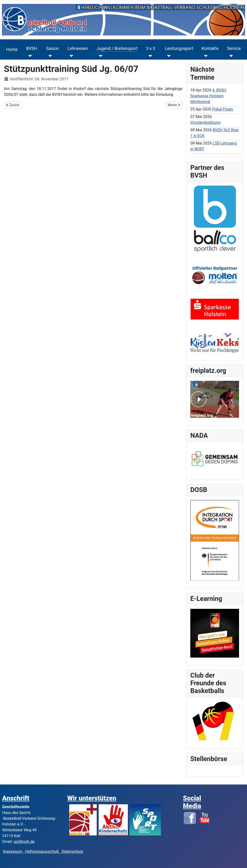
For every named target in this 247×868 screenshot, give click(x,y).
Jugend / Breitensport (117, 49)
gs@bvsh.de (24, 842)
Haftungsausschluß (42, 851)
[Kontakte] (205, 56)
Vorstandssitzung (205, 122)
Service (234, 49)
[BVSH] (29, 56)
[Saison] (49, 56)
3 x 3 (151, 49)
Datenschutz (72, 851)
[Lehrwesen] (71, 56)
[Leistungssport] (168, 56)
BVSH (31, 49)
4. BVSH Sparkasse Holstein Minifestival (208, 96)
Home (12, 49)
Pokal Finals (223, 109)
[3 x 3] (149, 56)
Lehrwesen (78, 49)
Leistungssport (179, 49)
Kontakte (210, 49)
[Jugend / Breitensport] (99, 56)
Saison (52, 49)
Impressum (14, 851)
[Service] (230, 56)
